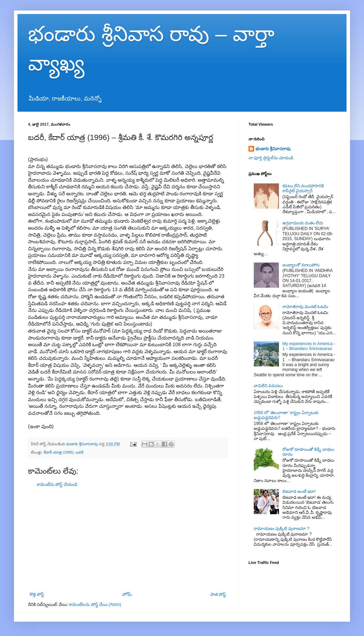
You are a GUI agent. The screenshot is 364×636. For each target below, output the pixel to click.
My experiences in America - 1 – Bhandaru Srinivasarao (309, 346)
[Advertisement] (128, 539)
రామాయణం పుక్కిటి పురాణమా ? (282, 529)
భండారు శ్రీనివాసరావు (273, 149)
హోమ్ (127, 594)
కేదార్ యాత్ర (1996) (59, 452)
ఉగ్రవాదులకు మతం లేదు (303, 223)
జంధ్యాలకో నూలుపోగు (301, 265)
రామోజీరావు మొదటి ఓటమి (306, 307)
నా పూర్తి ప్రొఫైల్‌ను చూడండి (271, 158)
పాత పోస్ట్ (218, 594)
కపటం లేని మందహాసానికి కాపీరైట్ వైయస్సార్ (303, 188)
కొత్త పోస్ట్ (37, 594)
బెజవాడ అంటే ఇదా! (299, 491)
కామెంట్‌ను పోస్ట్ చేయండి (57, 484)
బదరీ (79, 452)
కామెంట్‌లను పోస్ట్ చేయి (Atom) (95, 604)
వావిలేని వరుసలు (268, 386)
